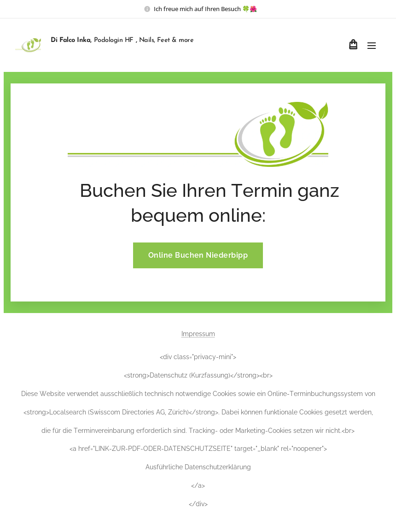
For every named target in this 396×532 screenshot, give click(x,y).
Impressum (198, 334)
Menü (372, 46)
